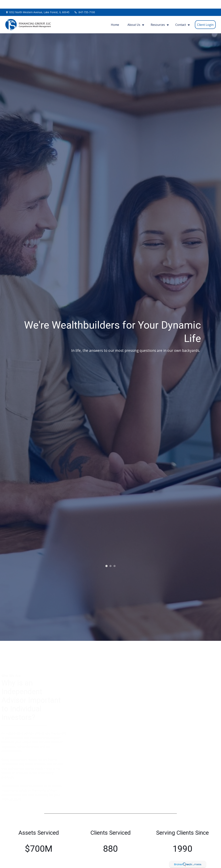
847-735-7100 (84, 4)
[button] (115, 16)
